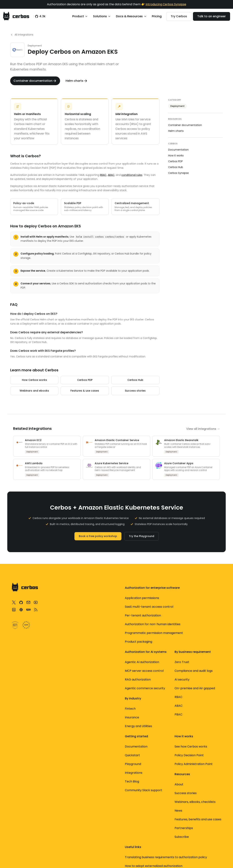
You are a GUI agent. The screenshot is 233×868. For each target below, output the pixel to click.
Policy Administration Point (158, 618)
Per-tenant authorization (66, 626)
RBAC (103, 175)
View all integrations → (203, 429)
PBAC (103, 663)
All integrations (22, 35)
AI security (107, 624)
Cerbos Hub (135, 380)
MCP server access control (70, 706)
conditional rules (132, 175)
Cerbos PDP (85, 380)
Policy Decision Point (158, 607)
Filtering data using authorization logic (200, 683)
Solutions (102, 16)
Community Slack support (156, 689)
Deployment (177, 106)
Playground (151, 661)
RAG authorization (69, 717)
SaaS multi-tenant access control (69, 613)
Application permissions (73, 602)
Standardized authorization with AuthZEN (199, 698)
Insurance (107, 696)
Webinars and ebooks (34, 391)
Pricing (157, 16)
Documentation (178, 150)
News (147, 745)
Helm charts (176, 131)
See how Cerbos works (159, 598)
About (147, 714)
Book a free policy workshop (98, 536)
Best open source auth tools (203, 727)
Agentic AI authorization (73, 696)
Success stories (135, 391)
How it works (176, 155)
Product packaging (70, 668)
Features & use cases (85, 391)
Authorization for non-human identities (72, 639)
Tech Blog (150, 678)
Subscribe (150, 776)
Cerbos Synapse (178, 173)
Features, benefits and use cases (159, 756)
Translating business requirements (203, 602)
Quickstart (151, 652)
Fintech (105, 687)
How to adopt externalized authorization (196, 620)
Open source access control (201, 714)
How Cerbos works (34, 380)
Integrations (152, 669)
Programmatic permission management (67, 655)
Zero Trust (107, 602)
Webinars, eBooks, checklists (156, 734)
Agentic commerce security (70, 728)
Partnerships (152, 767)
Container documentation (185, 125)
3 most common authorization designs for (202, 655)
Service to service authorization (199, 670)
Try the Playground (142, 536)
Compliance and (111, 613)
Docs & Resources (131, 16)
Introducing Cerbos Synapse (166, 4)
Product (80, 16)
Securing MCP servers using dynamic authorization (202, 637)
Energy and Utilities (113, 704)
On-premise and (111, 635)
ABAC (111, 175)
